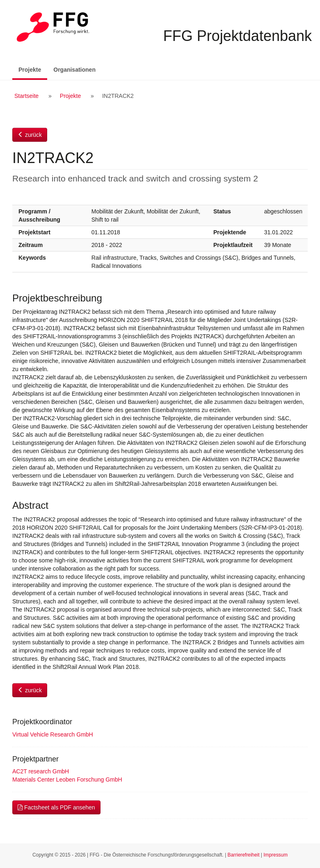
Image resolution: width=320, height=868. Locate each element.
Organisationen (74, 70)
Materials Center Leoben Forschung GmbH (67, 780)
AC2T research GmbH (41, 771)
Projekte (33, 69)
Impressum (275, 855)
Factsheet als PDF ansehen (56, 807)
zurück (30, 135)
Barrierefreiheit (244, 855)
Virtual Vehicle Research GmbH (53, 734)
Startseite (26, 96)
